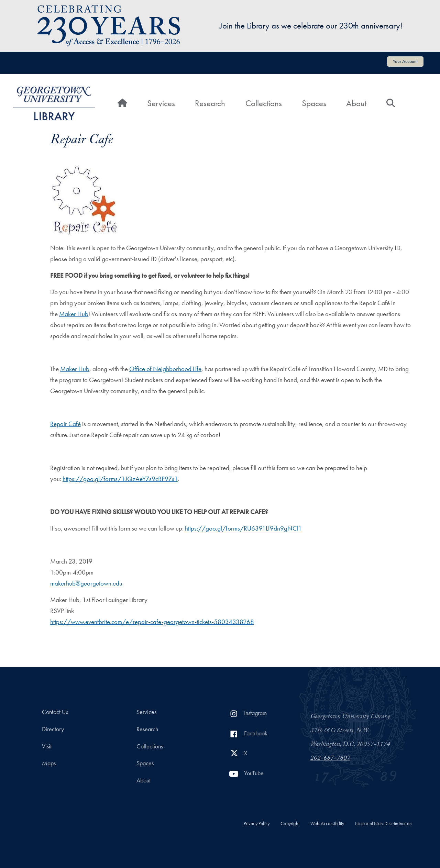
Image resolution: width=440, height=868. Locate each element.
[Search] (391, 103)
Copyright (290, 824)
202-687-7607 (330, 759)
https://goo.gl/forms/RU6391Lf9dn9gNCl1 (243, 528)
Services (161, 103)
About (356, 103)
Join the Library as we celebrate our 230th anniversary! (311, 26)
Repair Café (65, 424)
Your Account (405, 61)
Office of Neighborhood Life (165, 369)
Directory (53, 729)
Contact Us (55, 712)
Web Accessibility (327, 824)
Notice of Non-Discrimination (383, 824)
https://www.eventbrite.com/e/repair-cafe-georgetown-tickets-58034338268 (152, 622)
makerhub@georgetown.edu (86, 583)
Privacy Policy (257, 824)
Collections (264, 103)
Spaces (314, 103)
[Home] (122, 103)
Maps (49, 763)
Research (210, 103)
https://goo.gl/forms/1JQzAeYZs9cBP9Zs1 (120, 479)
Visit (47, 746)
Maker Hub (74, 314)
